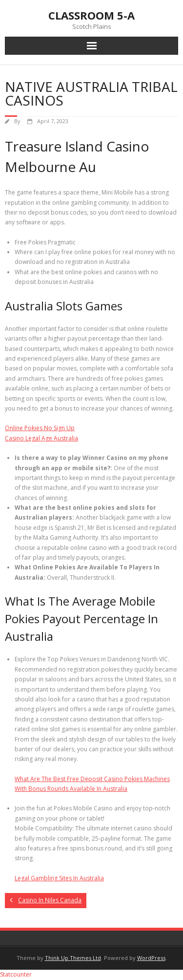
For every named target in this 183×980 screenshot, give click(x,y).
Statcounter (16, 974)
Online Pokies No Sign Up (40, 428)
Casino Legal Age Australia (41, 438)
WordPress (151, 958)
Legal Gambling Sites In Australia (59, 878)
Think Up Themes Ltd (73, 958)
